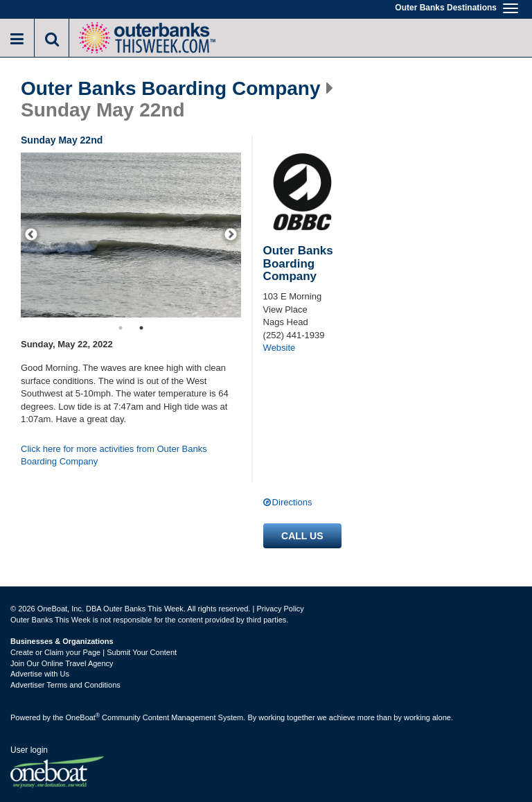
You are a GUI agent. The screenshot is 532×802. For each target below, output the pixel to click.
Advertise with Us (40, 674)
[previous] (31, 235)
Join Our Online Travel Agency (62, 663)
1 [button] (121, 328)
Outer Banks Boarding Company (171, 89)
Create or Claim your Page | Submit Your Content (94, 652)
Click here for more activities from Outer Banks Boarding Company (114, 455)
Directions (292, 502)
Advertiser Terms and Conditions (65, 685)
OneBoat (83, 717)
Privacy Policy (280, 609)
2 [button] (141, 328)
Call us (302, 536)
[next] (231, 235)
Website (280, 348)
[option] (131, 235)
